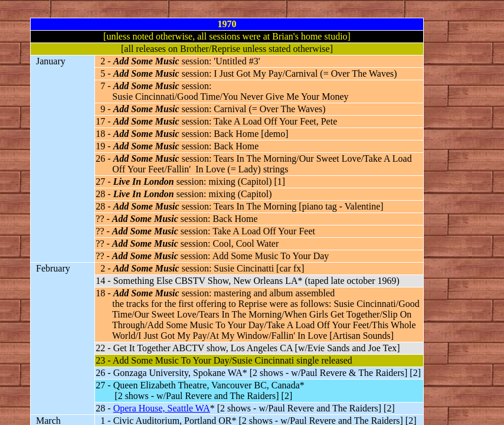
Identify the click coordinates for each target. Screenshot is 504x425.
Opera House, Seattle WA (162, 408)
